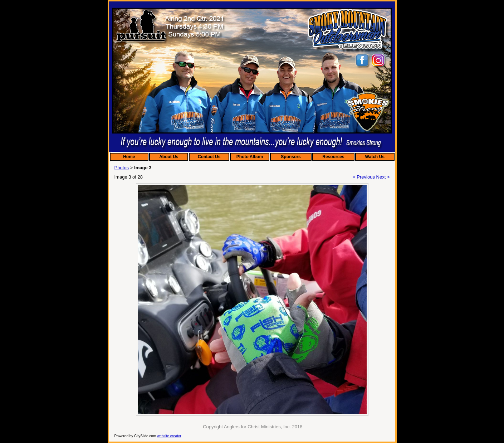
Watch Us (375, 157)
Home (129, 157)
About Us (169, 157)
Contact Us (209, 157)
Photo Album (250, 157)
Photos (122, 168)
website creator (169, 436)
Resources (333, 157)
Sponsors (291, 157)
